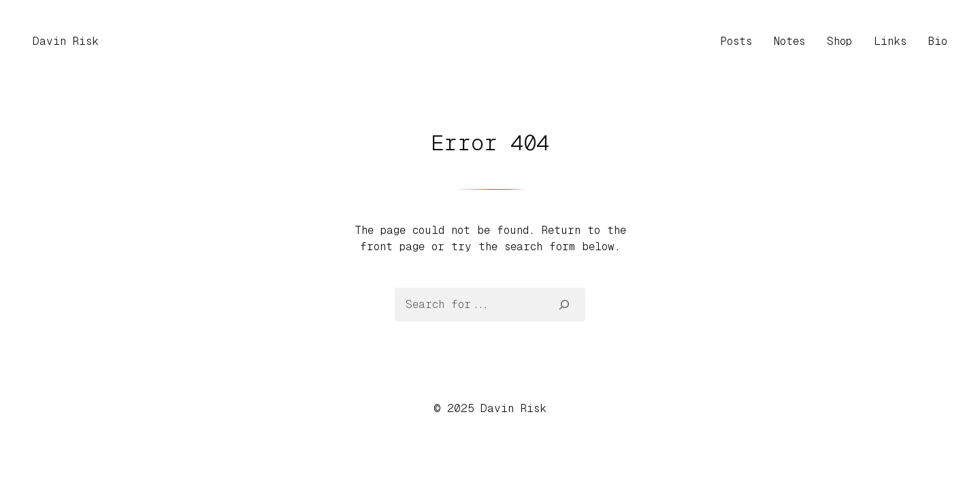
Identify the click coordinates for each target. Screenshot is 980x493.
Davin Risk (66, 41)
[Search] (565, 305)
